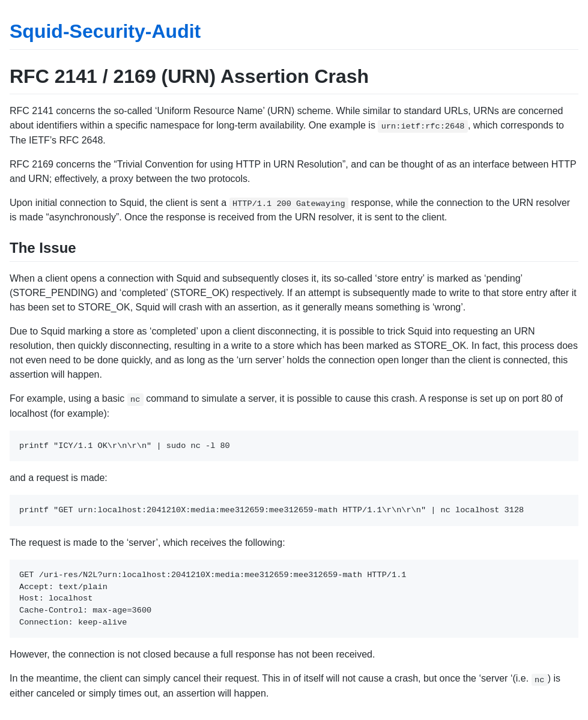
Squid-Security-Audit (105, 31)
